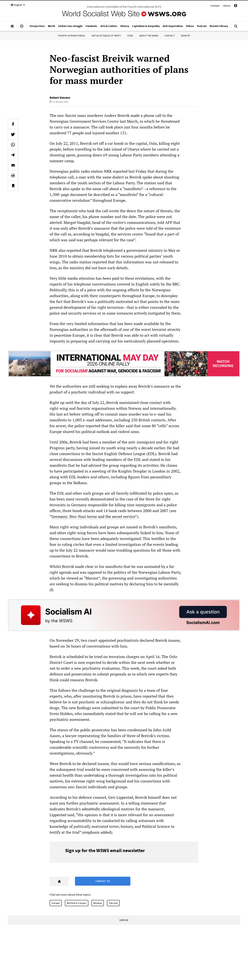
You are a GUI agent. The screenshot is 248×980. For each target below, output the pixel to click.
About (227, 6)
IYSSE (130, 36)
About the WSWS (149, 36)
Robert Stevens (60, 97)
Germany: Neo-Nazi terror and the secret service (93, 516)
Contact (215, 6)
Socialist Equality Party (106, 36)
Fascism (113, 903)
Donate (185, 36)
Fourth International (72, 36)
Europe (56, 903)
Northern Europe (77, 903)
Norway (98, 903)
